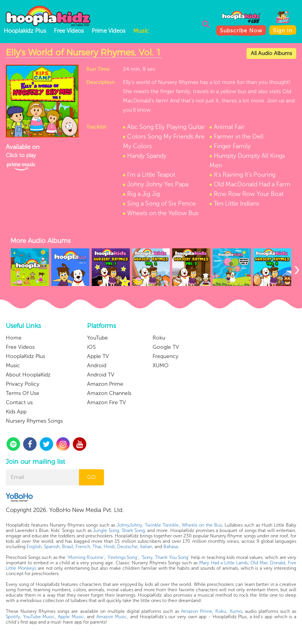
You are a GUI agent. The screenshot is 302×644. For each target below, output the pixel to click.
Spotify (13, 617)
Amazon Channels (109, 393)
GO (91, 477)
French (83, 547)
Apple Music (71, 617)
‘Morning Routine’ (86, 557)
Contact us (19, 402)
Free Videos (69, 31)
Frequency (165, 356)
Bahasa (171, 547)
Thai (97, 547)
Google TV (166, 347)
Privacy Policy (23, 384)
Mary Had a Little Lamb (224, 563)
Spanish (52, 547)
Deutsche (127, 547)
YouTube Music (39, 617)
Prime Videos (109, 31)
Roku (159, 338)
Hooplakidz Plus (25, 31)
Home (14, 338)
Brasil (68, 547)
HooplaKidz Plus (25, 356)
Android (97, 365)
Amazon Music (112, 617)
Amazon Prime (105, 384)
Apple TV (98, 356)
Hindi (109, 547)
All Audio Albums (271, 53)
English (34, 547)
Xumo (236, 611)
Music (141, 31)
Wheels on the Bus (202, 525)
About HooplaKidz (28, 375)
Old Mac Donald (268, 563)
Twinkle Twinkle (162, 525)
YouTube (97, 338)
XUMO (161, 365)
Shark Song (133, 530)
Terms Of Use (23, 393)
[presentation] (297, 269)
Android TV (101, 375)
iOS (91, 347)
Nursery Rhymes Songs (34, 421)
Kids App (16, 412)
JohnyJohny (129, 525)
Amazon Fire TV (107, 402)
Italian (146, 547)
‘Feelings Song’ (123, 557)
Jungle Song (106, 530)
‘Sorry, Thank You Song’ (165, 557)
